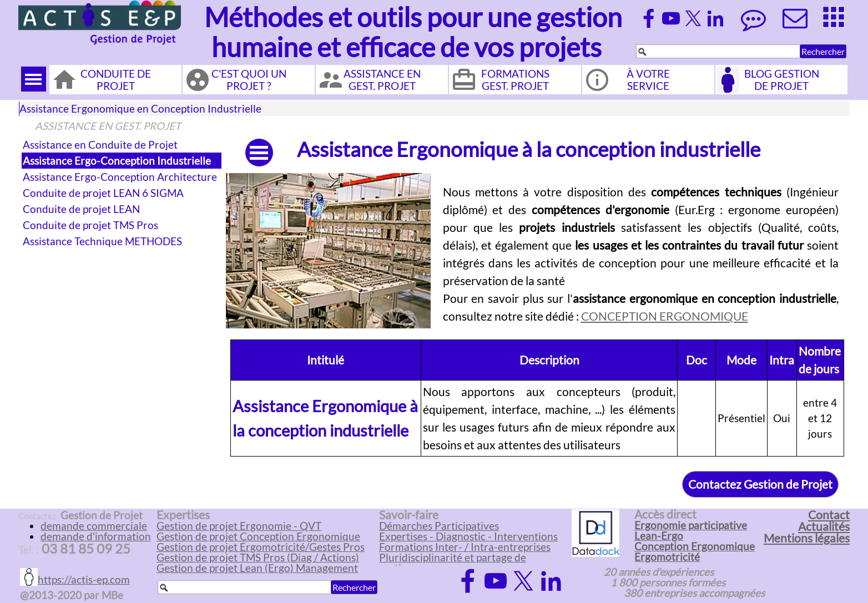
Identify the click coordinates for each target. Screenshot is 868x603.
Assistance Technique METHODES (102, 241)
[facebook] (649, 18)
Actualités (824, 526)
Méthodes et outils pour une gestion (413, 17)
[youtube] (671, 18)
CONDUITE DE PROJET (116, 80)
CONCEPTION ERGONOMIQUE (665, 316)
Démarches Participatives (439, 526)
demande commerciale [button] (94, 526)
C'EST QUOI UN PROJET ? (249, 80)
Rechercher (823, 51)
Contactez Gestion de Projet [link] (760, 484)
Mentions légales (807, 538)
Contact (829, 515)
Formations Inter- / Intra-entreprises (465, 547)
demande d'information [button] (96, 536)
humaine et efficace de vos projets (407, 47)
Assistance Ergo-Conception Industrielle (117, 161)
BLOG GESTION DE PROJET (782, 80)
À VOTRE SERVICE (648, 80)
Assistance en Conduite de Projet (100, 145)
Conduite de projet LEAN (81, 209)
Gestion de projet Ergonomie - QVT (239, 526)
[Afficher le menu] (34, 79)
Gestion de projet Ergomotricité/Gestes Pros (261, 547)
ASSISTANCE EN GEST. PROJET (382, 80)
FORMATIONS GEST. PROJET (515, 80)
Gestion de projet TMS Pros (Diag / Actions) (258, 558)
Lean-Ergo (659, 536)
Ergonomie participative (691, 525)
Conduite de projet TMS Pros (90, 225)
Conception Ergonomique (695, 546)
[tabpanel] (641, 254)
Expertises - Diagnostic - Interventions (468, 536)
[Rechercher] (718, 51)
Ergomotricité (667, 557)
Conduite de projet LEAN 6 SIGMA (103, 193)
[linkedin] (715, 18)
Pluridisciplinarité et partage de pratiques (453, 563)
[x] (693, 18)
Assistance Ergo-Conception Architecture (120, 177)
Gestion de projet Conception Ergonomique (258, 536)
